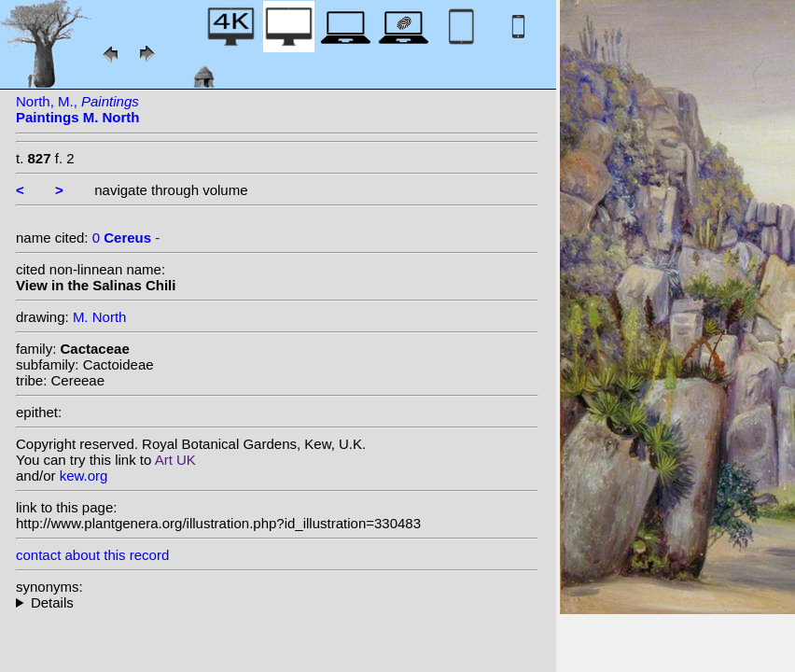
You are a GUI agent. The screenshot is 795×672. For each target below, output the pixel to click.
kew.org (84, 476)
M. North (100, 317)
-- (277, 602)
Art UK (175, 460)
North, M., (78, 109)
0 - (126, 238)
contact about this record (92, 555)
